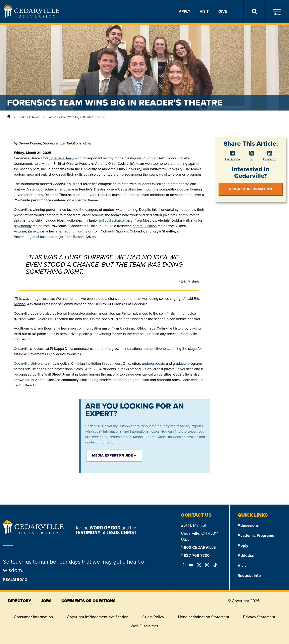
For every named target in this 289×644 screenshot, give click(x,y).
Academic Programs (256, 535)
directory (20, 601)
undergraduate (153, 363)
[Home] (9, 117)
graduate (180, 363)
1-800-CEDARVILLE (198, 547)
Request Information (251, 189)
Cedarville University (30, 363)
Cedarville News (29, 117)
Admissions (248, 525)
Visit (204, 11)
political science (111, 220)
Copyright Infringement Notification (98, 617)
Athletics (246, 555)
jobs (46, 601)
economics (73, 231)
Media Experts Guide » (114, 455)
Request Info (249, 575)
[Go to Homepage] (32, 16)
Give (223, 11)
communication (145, 226)
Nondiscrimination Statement (204, 617)
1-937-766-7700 (195, 555)
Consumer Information (33, 617)
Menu (277, 12)
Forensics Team (62, 158)
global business (42, 237)
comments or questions (88, 601)
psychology (23, 226)
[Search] (254, 11)
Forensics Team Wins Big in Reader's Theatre (76, 117)
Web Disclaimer (144, 626)
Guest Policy (153, 617)
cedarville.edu (25, 385)
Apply (185, 11)
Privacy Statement (259, 617)
